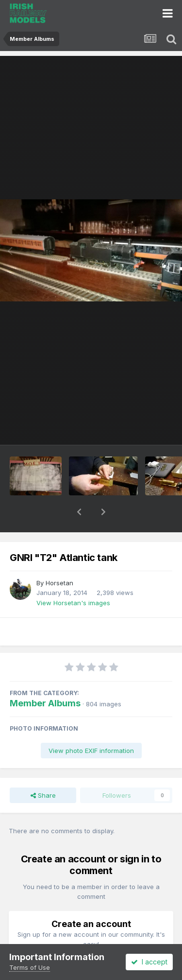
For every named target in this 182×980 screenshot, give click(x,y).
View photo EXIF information (91, 725)
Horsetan (59, 558)
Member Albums (45, 678)
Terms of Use (30, 967)
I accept (149, 962)
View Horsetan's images (73, 577)
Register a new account (91, 943)
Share (43, 770)
